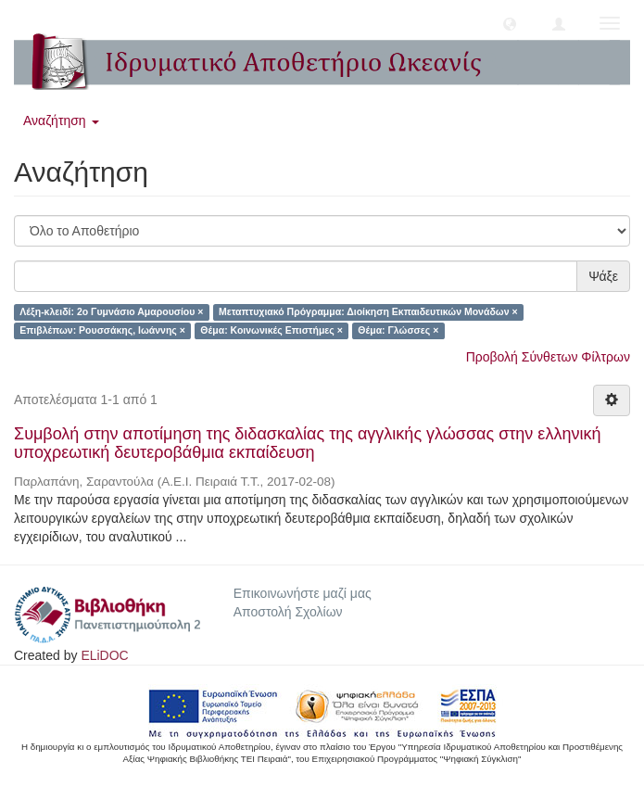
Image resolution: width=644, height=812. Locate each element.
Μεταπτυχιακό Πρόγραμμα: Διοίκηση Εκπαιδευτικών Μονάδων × (368, 311)
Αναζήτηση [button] (61, 121)
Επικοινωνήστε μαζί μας (303, 593)
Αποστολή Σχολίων (288, 612)
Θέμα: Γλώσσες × (398, 330)
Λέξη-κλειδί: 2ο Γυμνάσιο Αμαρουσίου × (111, 311)
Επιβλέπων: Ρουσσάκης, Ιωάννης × (102, 330)
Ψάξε (603, 276)
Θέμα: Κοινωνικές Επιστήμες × (271, 330)
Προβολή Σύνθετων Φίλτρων (548, 357)
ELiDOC (104, 655)
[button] (510, 23)
